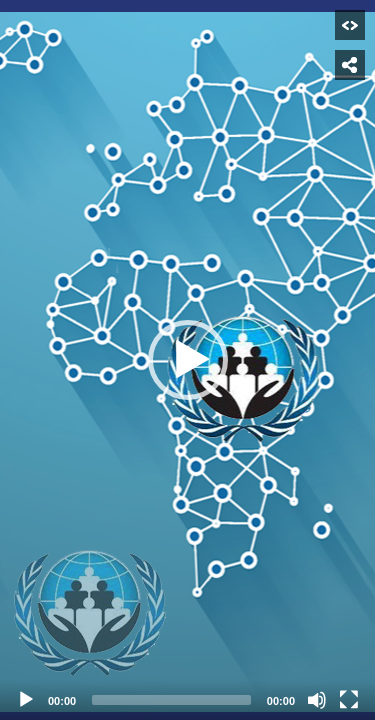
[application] (187, 360)
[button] (188, 360)
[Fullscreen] (349, 700)
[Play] (26, 700)
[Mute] (317, 700)
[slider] (171, 700)
